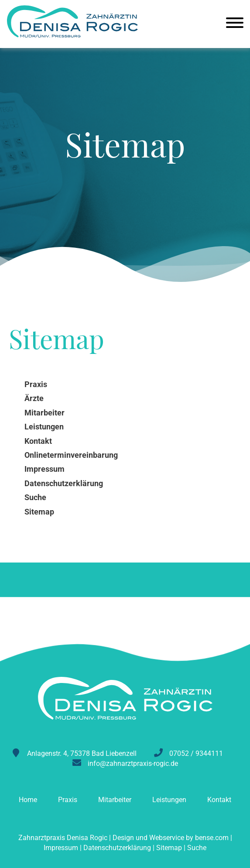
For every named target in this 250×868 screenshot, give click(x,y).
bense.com (212, 838)
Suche (197, 848)
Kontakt (219, 800)
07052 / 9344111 (196, 753)
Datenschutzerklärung (117, 848)
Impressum (61, 848)
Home (28, 800)
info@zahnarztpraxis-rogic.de (133, 763)
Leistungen (169, 800)
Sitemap (169, 848)
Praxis (68, 800)
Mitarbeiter (115, 800)
